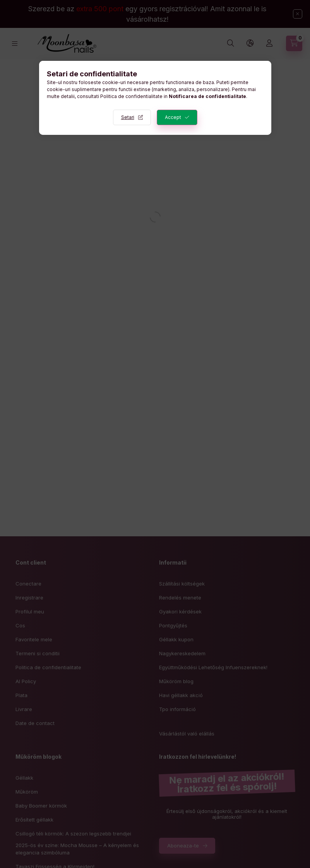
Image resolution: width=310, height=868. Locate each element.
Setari (128, 117)
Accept (173, 117)
